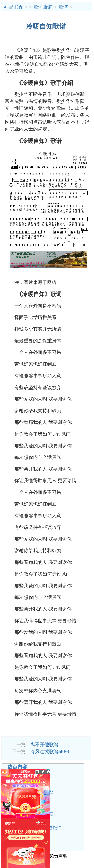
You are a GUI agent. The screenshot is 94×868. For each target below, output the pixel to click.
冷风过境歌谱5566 (50, 751)
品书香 (16, 7)
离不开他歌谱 (44, 745)
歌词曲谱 (43, 7)
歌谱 (63, 7)
